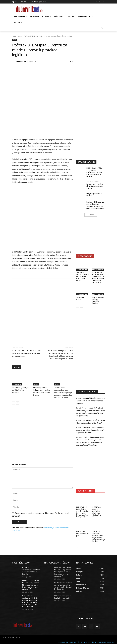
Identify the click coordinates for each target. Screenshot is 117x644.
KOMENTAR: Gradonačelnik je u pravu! (83, 534)
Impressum (61, 642)
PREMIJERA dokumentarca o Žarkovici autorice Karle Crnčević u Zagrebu (91, 401)
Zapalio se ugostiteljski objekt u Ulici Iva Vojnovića (21, 350)
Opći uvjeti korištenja (89, 642)
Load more (91, 215)
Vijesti (20, 36)
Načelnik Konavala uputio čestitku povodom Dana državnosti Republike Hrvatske (90, 430)
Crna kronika (17, 344)
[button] (102, 28)
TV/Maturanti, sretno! (81, 298)
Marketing (70, 642)
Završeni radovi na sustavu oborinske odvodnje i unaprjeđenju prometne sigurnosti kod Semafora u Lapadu (63, 352)
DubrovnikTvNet (82, 270)
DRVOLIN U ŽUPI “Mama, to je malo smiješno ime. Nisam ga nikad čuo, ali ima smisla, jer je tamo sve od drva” (31, 585)
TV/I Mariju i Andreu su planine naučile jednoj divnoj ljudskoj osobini (83, 276)
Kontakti (77, 642)
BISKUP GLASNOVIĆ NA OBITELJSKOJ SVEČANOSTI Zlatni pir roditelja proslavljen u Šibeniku (94, 172)
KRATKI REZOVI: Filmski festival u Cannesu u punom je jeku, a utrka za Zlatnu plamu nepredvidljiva (98, 277)
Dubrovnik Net (21, 61)
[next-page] (18, 363)
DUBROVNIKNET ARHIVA (106, 642)
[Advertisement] (95, 134)
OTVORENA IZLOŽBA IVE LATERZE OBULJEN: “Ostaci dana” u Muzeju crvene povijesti (27, 313)
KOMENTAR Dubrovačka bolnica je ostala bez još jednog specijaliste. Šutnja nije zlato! (98, 537)
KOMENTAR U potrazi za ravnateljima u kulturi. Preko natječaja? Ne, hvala (97, 512)
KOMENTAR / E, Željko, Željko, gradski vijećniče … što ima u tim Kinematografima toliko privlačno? (83, 512)
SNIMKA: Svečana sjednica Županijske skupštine (98, 300)
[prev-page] (14, 363)
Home (14, 36)
